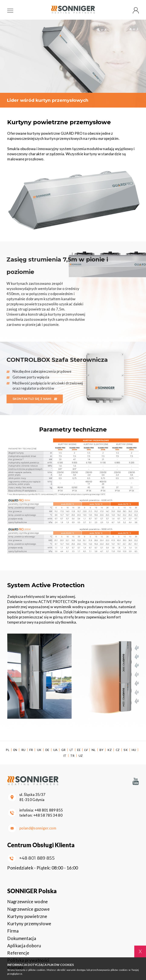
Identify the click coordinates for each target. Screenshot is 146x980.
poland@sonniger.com (38, 828)
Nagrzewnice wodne (27, 902)
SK (126, 750)
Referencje (18, 953)
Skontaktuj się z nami (32, 399)
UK (39, 750)
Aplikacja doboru (24, 946)
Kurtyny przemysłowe (29, 924)
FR (31, 750)
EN (15, 750)
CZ (118, 750)
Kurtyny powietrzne (27, 916)
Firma (13, 931)
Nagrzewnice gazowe (28, 909)
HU (134, 750)
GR (64, 750)
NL (94, 750)
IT (65, 756)
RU (23, 750)
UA (55, 750)
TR (72, 756)
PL (8, 750)
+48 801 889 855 (49, 810)
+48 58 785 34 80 (48, 815)
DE (47, 750)
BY (102, 750)
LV (86, 750)
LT (72, 750)
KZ (110, 750)
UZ (81, 756)
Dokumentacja (22, 938)
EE (79, 750)
